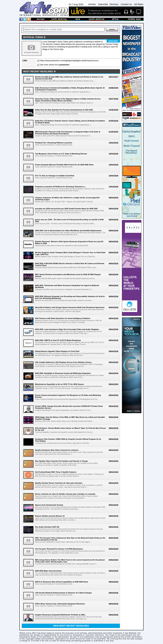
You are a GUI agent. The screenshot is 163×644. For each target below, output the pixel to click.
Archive (92, 4)
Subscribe (103, 4)
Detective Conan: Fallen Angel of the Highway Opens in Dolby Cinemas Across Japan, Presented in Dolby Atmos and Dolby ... (68, 100)
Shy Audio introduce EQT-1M (47, 527)
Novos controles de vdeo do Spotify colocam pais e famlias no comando (65, 494)
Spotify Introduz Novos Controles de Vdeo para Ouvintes (59, 483)
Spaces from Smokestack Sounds (49, 505)
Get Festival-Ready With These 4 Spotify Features (56, 472)
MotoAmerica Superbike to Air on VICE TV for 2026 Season (59, 384)
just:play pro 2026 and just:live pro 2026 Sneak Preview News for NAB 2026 (66, 209)
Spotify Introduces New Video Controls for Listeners (57, 450)
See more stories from (55, 65)
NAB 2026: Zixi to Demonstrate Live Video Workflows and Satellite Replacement (68, 231)
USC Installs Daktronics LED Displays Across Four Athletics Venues (63, 362)
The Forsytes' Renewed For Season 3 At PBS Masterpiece (59, 549)
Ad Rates (139, 4)
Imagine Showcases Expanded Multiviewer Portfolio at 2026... (61, 615)
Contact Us (126, 4)
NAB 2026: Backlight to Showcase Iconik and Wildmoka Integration (63, 373)
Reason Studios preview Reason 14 (50, 516)
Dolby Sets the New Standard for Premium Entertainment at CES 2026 (64, 110)
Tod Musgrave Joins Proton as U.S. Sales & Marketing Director (61, 154)
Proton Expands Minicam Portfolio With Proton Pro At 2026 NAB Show (64, 165)
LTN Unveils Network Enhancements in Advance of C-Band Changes (63, 593)
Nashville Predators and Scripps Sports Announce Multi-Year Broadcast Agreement (70, 307)
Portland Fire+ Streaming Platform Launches (54, 143)
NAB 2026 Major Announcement (48, 571)
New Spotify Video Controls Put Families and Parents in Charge (61, 461)
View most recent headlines (71, 626)
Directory (114, 4)
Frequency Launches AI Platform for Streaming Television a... (60, 187)
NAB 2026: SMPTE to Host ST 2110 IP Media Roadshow (58, 340)
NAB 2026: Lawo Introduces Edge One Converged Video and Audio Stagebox (67, 329)
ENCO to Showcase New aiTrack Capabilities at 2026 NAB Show (62, 582)
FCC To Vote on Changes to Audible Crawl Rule (55, 176)
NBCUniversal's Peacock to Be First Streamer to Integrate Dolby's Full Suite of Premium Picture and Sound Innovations (68, 133)
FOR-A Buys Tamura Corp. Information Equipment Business (60, 604)
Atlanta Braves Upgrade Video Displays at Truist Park (57, 351)
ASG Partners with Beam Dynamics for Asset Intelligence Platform (63, 318)
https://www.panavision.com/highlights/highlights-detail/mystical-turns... (70, 61)
